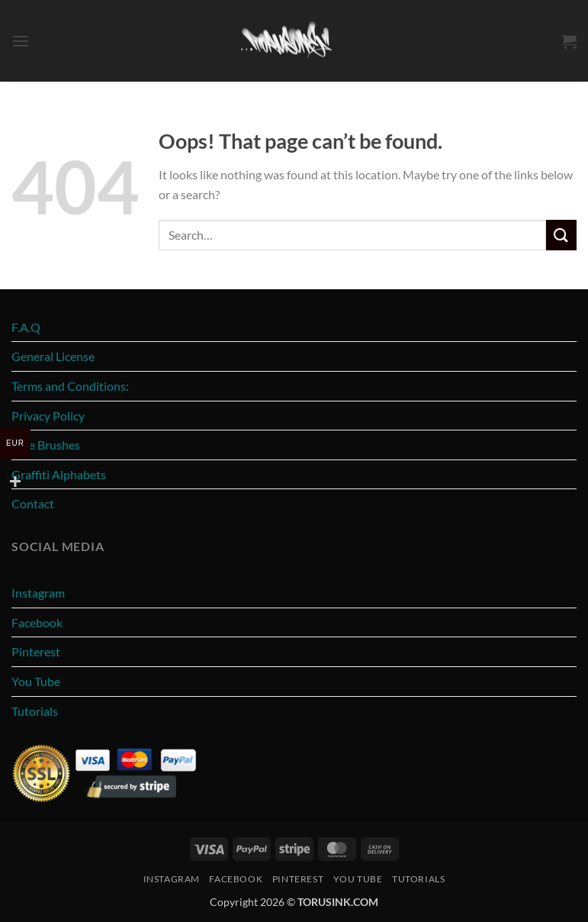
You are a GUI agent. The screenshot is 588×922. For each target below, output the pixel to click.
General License (53, 356)
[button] (21, 41)
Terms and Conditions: (70, 386)
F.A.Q (26, 327)
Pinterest (36, 651)
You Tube (36, 681)
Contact (33, 503)
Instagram (38, 593)
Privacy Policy (48, 416)
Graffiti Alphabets (59, 474)
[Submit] (561, 235)
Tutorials (35, 711)
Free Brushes (46, 445)
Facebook (37, 622)
